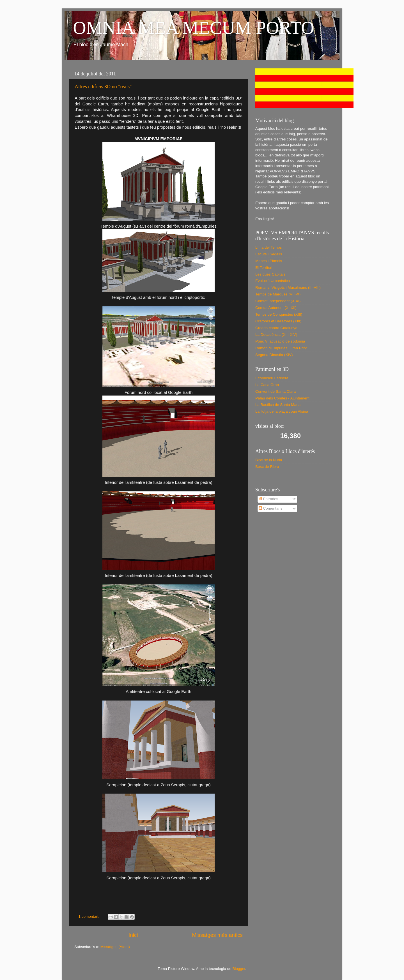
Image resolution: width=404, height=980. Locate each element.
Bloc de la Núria (269, 460)
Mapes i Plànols (269, 261)
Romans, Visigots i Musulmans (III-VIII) (288, 287)
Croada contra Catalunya (276, 328)
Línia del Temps (268, 247)
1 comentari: (89, 917)
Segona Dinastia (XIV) (274, 355)
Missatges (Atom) (115, 947)
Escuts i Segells (269, 254)
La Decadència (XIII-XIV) (276, 335)
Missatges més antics (217, 935)
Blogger (239, 969)
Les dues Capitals (270, 274)
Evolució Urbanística (273, 281)
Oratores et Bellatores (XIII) (278, 321)
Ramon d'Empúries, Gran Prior (281, 348)
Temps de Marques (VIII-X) (278, 294)
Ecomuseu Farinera (272, 378)
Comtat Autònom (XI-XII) (276, 308)
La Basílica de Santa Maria (278, 405)
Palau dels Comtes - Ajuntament (282, 398)
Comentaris (271, 508)
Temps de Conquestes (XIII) (279, 314)
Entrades (268, 499)
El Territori (264, 268)
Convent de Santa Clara (276, 391)
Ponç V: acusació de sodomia (280, 341)
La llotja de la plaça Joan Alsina (282, 411)
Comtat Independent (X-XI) (278, 301)
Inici (133, 935)
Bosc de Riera (267, 467)
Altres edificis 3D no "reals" (103, 87)
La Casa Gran (267, 385)
